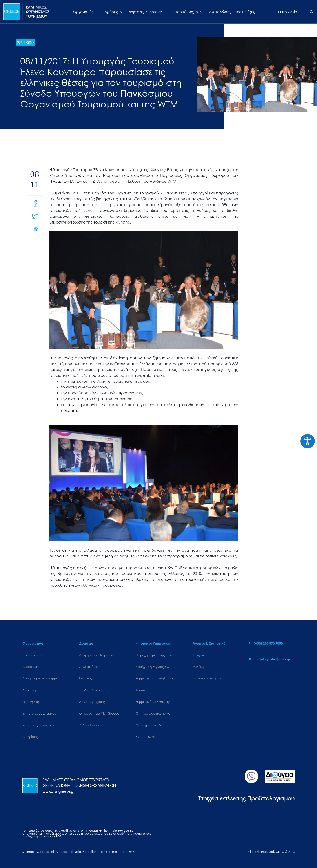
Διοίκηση (29, 690)
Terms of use (108, 852)
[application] (96, 12)
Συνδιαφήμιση (90, 667)
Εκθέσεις (85, 678)
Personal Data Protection (79, 852)
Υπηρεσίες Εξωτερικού (39, 725)
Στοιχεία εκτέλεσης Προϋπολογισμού (246, 798)
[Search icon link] (312, 12)
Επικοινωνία (128, 852)
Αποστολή (30, 667)
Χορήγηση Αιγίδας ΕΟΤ (153, 667)
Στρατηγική (31, 702)
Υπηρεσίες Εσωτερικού (39, 713)
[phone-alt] (266, 643)
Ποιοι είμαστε (32, 655)
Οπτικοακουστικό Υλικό (153, 713)
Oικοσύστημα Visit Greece (99, 713)
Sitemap (28, 852)
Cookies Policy (47, 852)
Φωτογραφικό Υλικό (151, 725)
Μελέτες (198, 667)
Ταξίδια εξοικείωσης (94, 690)
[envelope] (270, 659)
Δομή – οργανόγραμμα (40, 678)
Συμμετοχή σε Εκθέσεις (153, 702)
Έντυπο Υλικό (145, 737)
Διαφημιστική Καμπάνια (97, 655)
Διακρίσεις (30, 737)
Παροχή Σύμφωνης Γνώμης (157, 655)
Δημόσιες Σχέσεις (92, 702)
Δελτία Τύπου (89, 725)
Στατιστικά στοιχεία (207, 678)
